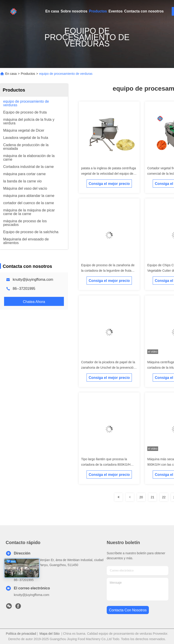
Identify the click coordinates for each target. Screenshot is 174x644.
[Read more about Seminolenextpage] (118, 497)
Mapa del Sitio (50, 634)
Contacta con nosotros (144, 11)
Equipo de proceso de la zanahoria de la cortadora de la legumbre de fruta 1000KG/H (108, 271)
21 (152, 497)
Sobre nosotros (74, 11)
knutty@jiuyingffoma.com (33, 280)
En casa (52, 11)
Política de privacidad (21, 634)
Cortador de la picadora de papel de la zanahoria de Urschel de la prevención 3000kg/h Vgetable (108, 368)
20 (141, 497)
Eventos (116, 11)
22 (164, 497)
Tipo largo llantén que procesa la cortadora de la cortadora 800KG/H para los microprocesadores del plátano (109, 465)
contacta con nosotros (128, 610)
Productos (98, 11)
